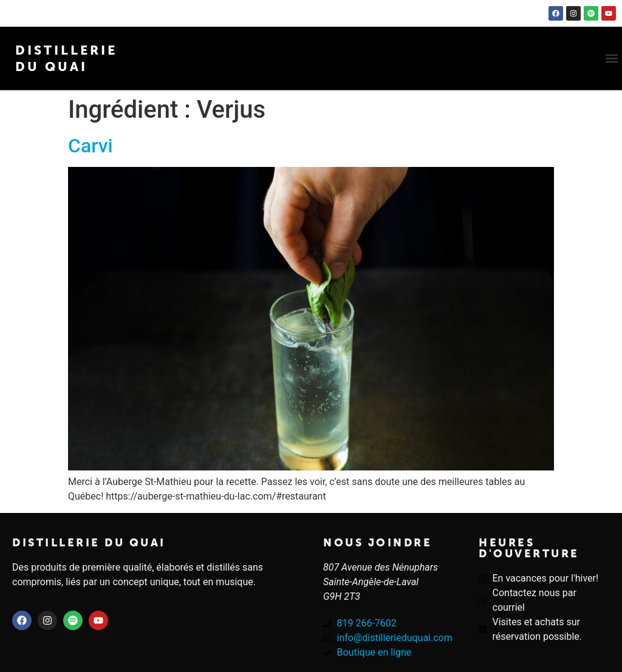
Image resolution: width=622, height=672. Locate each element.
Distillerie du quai (89, 543)
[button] (612, 59)
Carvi (91, 146)
